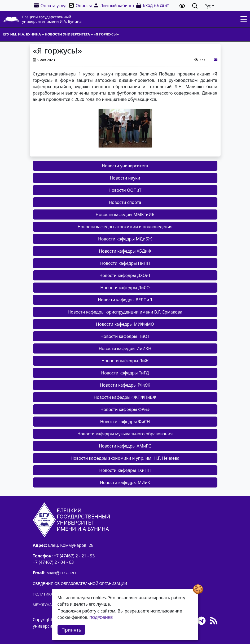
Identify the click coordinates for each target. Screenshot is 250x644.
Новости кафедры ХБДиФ (125, 251)
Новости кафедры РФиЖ (125, 385)
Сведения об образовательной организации (80, 584)
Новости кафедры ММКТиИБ (125, 214)
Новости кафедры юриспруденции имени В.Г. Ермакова (125, 312)
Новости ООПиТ (125, 190)
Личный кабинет (114, 5)
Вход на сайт (152, 5)
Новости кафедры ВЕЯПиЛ (125, 300)
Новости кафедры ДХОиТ (125, 275)
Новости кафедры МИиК (125, 482)
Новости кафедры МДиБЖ (125, 239)
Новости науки (125, 178)
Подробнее (101, 618)
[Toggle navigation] (244, 19)
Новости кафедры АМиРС (125, 446)
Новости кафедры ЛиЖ (125, 361)
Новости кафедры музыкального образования (125, 434)
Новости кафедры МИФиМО (125, 324)
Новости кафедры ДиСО (125, 288)
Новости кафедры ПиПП (125, 263)
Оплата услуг (50, 5)
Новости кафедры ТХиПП (125, 470)
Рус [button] (207, 6)
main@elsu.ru (61, 573)
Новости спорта (125, 202)
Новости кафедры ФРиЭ (125, 409)
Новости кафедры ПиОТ (125, 336)
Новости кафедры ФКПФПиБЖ (125, 397)
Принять (71, 630)
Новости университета (125, 166)
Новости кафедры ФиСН (125, 422)
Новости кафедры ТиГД (125, 373)
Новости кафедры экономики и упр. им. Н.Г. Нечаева (125, 458)
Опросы (80, 5)
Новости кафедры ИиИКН (125, 348)
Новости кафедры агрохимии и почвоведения (125, 227)
